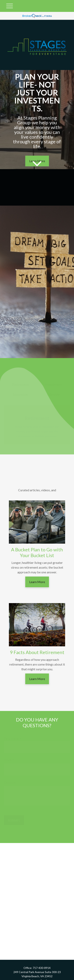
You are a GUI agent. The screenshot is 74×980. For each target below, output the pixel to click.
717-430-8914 (42, 968)
